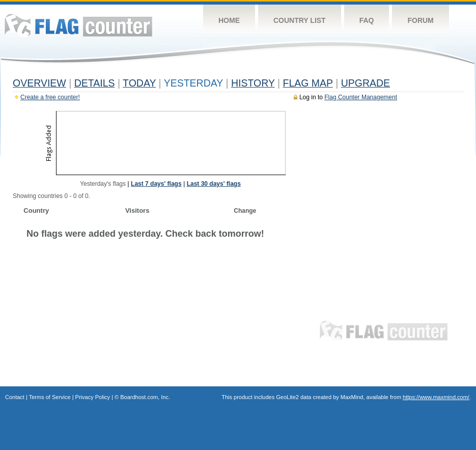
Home (229, 20)
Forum (420, 20)
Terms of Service (50, 397)
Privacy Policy (93, 397)
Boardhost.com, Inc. (145, 397)
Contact (15, 397)
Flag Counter (78, 25)
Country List (300, 20)
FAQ (367, 20)
